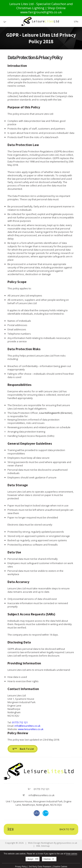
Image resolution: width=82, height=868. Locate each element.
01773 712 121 (20, 722)
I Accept (32, 860)
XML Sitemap (43, 846)
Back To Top (41, 829)
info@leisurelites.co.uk (27, 726)
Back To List (23, 749)
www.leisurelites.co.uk (31, 729)
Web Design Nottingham (41, 843)
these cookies (71, 855)
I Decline (49, 860)
